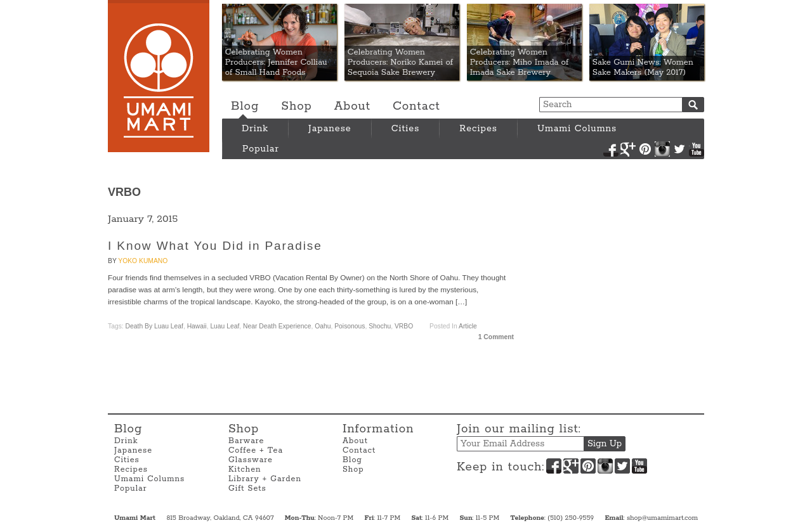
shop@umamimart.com (662, 518)
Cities (406, 129)
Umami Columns (577, 129)
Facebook (611, 149)
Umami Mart (159, 76)
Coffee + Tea (256, 450)
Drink (255, 129)
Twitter (679, 149)
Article (468, 326)
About (352, 107)
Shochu (380, 326)
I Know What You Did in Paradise (215, 246)
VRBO (404, 326)
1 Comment (496, 337)
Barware (246, 441)
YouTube (697, 149)
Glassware (251, 460)
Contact (416, 107)
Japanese (330, 129)
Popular (261, 149)
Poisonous (350, 326)
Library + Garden (265, 479)
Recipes (478, 129)
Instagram (662, 149)
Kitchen (245, 469)
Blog (245, 107)
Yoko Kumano (143, 261)
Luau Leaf (225, 326)
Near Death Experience (277, 326)
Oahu (323, 326)
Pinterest (645, 149)
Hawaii (197, 326)
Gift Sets (247, 488)
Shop (296, 107)
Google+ (628, 149)
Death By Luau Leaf (154, 326)
